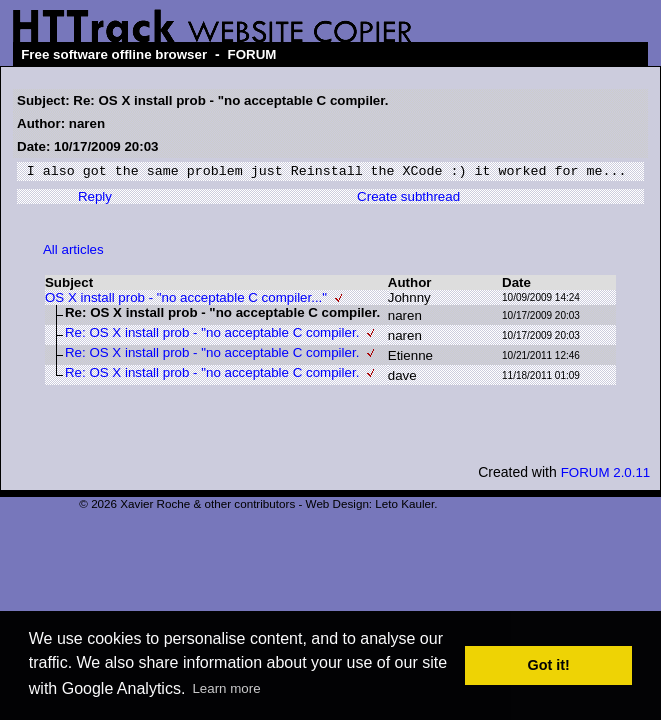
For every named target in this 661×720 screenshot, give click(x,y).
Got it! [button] (549, 665)
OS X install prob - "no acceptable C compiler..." (186, 300)
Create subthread (408, 199)
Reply (95, 199)
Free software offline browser (114, 54)
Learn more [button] (226, 688)
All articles (73, 252)
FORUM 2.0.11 (606, 475)
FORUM (252, 54)
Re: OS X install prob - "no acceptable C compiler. (212, 335)
